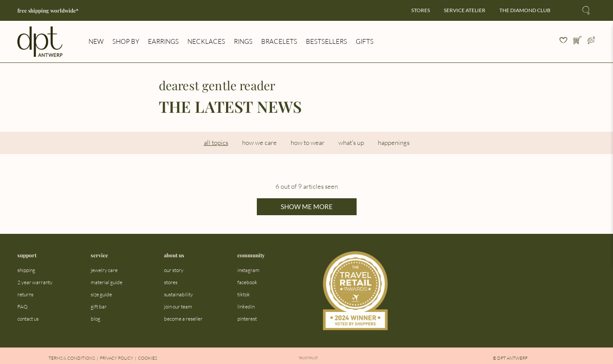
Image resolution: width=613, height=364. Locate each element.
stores (421, 10)
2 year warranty (35, 282)
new (96, 41)
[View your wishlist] (564, 42)
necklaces (206, 41)
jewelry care (104, 270)
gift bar (99, 307)
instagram (248, 270)
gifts (365, 41)
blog (95, 319)
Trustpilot (308, 358)
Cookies (148, 358)
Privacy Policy (116, 358)
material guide (107, 282)
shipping (26, 270)
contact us (28, 319)
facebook (247, 282)
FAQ (23, 307)
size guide (101, 294)
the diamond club (525, 10)
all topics (216, 143)
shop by (126, 41)
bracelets (279, 41)
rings (243, 41)
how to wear (308, 143)
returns (25, 294)
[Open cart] (577, 42)
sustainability (179, 294)
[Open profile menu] (591, 42)
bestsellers (326, 41)
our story (174, 270)
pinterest (247, 319)
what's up (351, 143)
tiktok (244, 294)
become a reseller (183, 319)
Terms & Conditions (72, 358)
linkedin (246, 307)
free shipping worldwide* (48, 10)
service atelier (465, 10)
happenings (394, 143)
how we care (259, 143)
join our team (178, 307)
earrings (163, 41)
